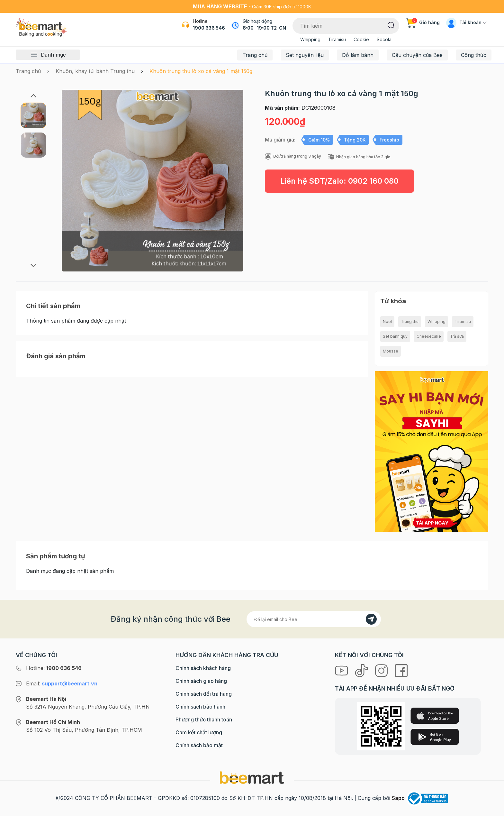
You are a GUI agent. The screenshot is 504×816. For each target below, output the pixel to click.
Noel (387, 321)
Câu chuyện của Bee (417, 55)
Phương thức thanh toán (204, 720)
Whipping (310, 39)
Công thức (474, 55)
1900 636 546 (209, 28)
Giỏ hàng (423, 22)
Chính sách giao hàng (201, 681)
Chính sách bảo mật (199, 745)
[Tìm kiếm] (391, 25)
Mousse (391, 351)
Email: (62, 683)
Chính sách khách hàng (203, 668)
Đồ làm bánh (358, 55)
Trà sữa (457, 336)
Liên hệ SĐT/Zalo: (339, 181)
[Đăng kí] (371, 619)
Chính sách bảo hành (200, 707)
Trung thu (410, 321)
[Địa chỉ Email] (314, 619)
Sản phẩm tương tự (56, 556)
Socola (384, 39)
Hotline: (54, 668)
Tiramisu (337, 39)
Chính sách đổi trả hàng (204, 694)
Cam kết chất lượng (199, 732)
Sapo (398, 798)
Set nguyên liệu (305, 55)
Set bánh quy (395, 336)
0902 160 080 (373, 181)
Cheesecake (429, 336)
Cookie (361, 39)
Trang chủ (255, 55)
